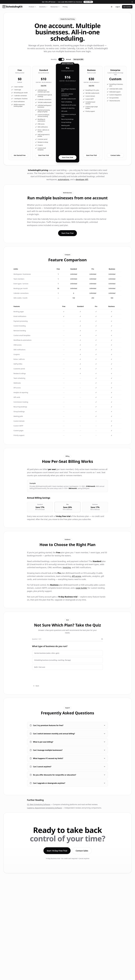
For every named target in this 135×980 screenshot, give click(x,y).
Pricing (65, 7)
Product (32, 7)
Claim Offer (88, 2)
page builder (82, 588)
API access (76, 576)
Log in (118, 7)
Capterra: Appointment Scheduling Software (44, 808)
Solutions (43, 7)
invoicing (67, 567)
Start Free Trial (44, 155)
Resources (55, 7)
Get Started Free (20, 155)
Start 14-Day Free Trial (57, 851)
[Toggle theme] (112, 7)
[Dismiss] (132, 2)
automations (64, 179)
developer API (82, 179)
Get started (127, 7)
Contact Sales (115, 155)
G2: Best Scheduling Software (39, 804)
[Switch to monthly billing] (61, 59)
